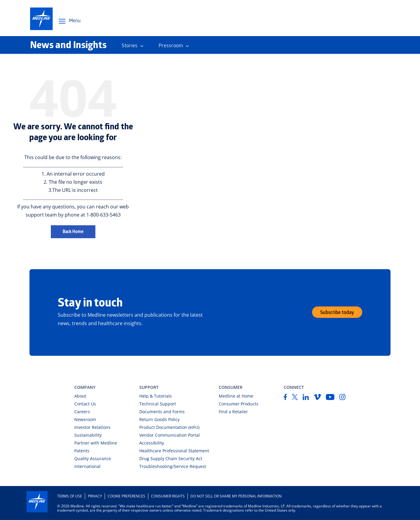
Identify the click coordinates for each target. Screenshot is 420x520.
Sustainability (88, 435)
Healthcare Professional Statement (174, 451)
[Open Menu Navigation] (69, 21)
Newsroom (85, 419)
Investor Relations (92, 427)
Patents (82, 451)
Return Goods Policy (159, 419)
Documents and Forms (162, 412)
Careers (82, 412)
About (80, 396)
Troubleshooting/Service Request (173, 466)
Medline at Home (236, 396)
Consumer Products (239, 404)
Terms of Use (70, 496)
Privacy (95, 496)
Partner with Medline (96, 443)
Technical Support (158, 404)
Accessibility (152, 443)
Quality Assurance (93, 458)
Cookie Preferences (127, 496)
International (87, 466)
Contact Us (85, 404)
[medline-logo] (41, 19)
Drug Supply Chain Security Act (171, 458)
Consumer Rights (168, 496)
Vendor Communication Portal (170, 435)
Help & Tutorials (156, 396)
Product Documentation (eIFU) (169, 427)
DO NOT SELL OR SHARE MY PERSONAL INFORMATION (236, 496)
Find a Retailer (233, 412)
